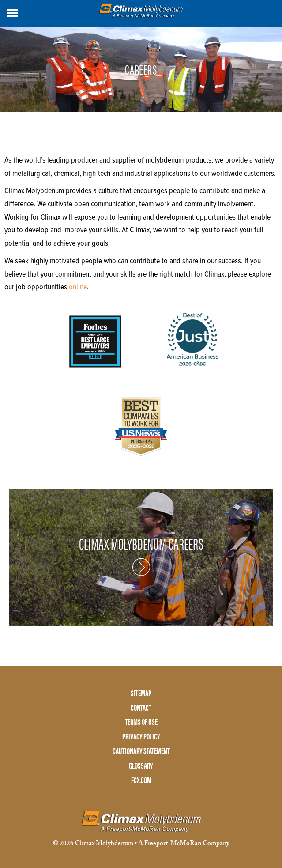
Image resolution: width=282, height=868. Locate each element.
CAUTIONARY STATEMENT (141, 751)
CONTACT (141, 708)
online (78, 287)
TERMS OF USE (141, 722)
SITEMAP (141, 693)
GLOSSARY (141, 766)
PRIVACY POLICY (141, 737)
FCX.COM (141, 780)
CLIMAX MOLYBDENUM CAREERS (141, 544)
